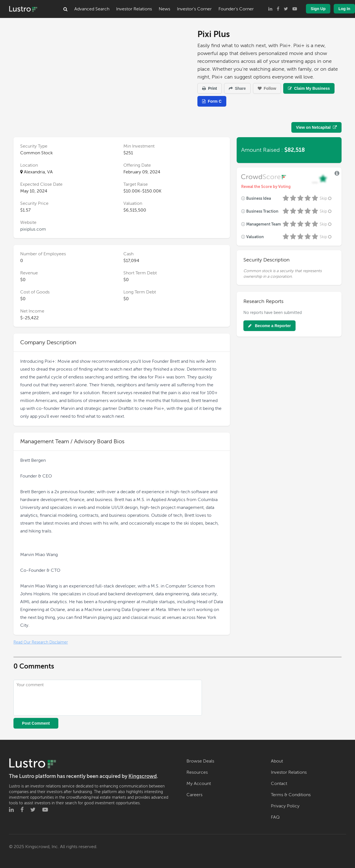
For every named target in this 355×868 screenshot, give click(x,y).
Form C (212, 101)
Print (210, 88)
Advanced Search (92, 9)
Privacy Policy (285, 806)
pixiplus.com (33, 229)
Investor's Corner (194, 9)
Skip (326, 198)
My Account (199, 784)
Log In (344, 9)
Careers (194, 795)
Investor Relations (134, 9)
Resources (197, 772)
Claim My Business (309, 88)
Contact (279, 784)
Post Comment (36, 723)
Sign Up (318, 9)
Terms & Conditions (291, 795)
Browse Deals (200, 761)
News (164, 9)
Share (237, 88)
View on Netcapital (316, 127)
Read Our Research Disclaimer (41, 642)
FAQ (275, 817)
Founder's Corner (236, 9)
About (277, 761)
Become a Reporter (269, 326)
